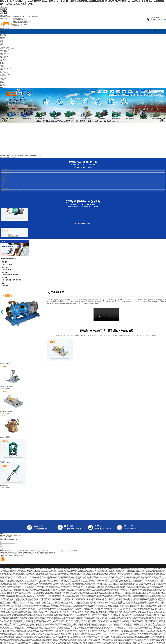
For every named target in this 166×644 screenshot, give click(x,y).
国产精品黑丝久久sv (45, 603)
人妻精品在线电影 (158, 574)
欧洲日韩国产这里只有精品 (58, 577)
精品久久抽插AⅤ (81, 597)
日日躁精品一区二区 (40, 640)
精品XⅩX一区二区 (150, 609)
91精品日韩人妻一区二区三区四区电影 (62, 602)
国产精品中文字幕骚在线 (142, 590)
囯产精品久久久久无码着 (114, 599)
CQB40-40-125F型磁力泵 (83, 224)
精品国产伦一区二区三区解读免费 (12, 616)
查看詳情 (8, 363)
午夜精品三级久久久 (149, 628)
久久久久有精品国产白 (80, 618)
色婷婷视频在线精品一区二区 (88, 603)
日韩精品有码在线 (81, 641)
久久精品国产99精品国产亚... (124, 581)
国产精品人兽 (62, 581)
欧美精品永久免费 (119, 591)
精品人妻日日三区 (115, 641)
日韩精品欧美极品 (138, 637)
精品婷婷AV (73, 621)
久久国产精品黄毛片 (99, 641)
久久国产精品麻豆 (161, 603)
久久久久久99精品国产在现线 (149, 582)
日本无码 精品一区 (147, 581)
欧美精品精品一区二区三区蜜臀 (128, 590)
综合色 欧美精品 (21, 631)
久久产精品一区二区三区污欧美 (79, 577)
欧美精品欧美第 (130, 638)
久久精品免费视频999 (127, 578)
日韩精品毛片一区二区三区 (120, 594)
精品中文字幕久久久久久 (34, 588)
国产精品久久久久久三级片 (103, 634)
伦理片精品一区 (74, 612)
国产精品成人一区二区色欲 (63, 594)
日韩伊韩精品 (5, 619)
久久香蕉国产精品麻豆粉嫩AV (41, 631)
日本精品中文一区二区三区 (86, 569)
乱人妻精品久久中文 (70, 574)
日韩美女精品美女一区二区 (46, 602)
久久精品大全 (109, 602)
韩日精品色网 (11, 581)
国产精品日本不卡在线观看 (115, 607)
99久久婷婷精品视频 (27, 637)
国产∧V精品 (66, 631)
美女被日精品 (94, 615)
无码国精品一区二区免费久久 (98, 626)
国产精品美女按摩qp (17, 600)
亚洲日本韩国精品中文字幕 (129, 600)
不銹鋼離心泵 (3, 37)
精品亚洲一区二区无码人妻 (8, 638)
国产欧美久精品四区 (34, 622)
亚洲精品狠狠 (68, 577)
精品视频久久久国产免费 (158, 635)
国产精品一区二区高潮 (136, 609)
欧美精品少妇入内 (139, 585)
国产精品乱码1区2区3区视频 (122, 643)
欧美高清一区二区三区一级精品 (116, 603)
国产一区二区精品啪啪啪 (131, 625)
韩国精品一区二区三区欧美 (146, 631)
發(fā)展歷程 (3, 58)
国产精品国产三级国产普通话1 (55, 631)
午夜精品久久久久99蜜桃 (34, 628)
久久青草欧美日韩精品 (10, 582)
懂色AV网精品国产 (18, 626)
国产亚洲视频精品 (85, 604)
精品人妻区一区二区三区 (16, 637)
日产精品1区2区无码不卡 (123, 616)
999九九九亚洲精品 (64, 593)
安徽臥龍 (2, 30)
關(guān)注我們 (4, 18)
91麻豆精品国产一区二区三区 (136, 619)
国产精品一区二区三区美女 (143, 593)
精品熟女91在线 (161, 638)
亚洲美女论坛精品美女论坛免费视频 (151, 619)
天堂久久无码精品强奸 (124, 606)
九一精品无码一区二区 (99, 635)
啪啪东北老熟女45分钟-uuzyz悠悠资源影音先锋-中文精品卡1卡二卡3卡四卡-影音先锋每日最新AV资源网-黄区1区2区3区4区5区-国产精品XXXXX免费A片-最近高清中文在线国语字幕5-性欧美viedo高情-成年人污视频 (49, 567)
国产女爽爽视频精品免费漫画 (137, 604)
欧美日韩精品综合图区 (77, 591)
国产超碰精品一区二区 (138, 626)
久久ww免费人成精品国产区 (57, 622)
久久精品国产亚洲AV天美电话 (133, 588)
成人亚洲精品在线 (140, 577)
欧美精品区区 (51, 607)
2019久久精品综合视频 (155, 580)
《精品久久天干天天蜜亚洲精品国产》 (9, 569)
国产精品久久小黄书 (151, 613)
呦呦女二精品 (148, 578)
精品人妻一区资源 (75, 569)
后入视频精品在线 (74, 582)
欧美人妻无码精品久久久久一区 (138, 571)
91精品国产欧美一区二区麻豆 (124, 628)
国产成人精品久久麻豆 (102, 588)
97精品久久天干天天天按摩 (135, 582)
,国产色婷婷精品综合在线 (14, 619)
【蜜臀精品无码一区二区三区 (139, 622)
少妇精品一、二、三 (44, 613)
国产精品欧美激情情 (127, 584)
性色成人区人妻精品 (90, 632)
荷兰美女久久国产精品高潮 (20, 572)
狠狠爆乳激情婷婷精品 (37, 641)
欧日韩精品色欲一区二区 (100, 602)
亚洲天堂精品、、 (94, 604)
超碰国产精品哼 (26, 638)
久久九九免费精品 (137, 594)
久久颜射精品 (82, 629)
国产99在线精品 (100, 572)
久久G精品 (92, 621)
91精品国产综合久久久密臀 (72, 581)
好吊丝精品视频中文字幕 (77, 602)
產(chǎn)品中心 (4, 31)
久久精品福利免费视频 (116, 621)
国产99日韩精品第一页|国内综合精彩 (64, 607)
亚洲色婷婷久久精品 (38, 643)
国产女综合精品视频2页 (38, 626)
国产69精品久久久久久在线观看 (51, 581)
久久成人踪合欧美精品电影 (65, 585)
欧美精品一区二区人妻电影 (156, 593)
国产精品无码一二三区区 (27, 618)
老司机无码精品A (153, 600)
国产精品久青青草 (8, 585)
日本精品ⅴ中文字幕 (11, 588)
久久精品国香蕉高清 (27, 626)
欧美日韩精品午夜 (158, 604)
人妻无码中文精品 (78, 643)
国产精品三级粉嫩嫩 (84, 610)
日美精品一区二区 (37, 580)
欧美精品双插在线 (75, 575)
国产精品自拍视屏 (44, 609)
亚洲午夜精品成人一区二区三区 (91, 590)
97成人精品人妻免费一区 (50, 637)
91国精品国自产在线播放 (138, 578)
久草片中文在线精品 (126, 569)
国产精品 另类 (12, 578)
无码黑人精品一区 (126, 634)
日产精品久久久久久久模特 (41, 571)
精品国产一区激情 (90, 609)
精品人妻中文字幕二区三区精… (108, 574)
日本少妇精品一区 (19, 581)
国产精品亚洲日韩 (61, 637)
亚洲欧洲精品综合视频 (137, 581)
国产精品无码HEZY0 (91, 572)
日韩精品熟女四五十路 (119, 625)
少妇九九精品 (44, 593)
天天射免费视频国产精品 (46, 572)
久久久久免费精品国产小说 (32, 629)
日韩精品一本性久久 (159, 624)
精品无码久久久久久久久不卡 (33, 572)
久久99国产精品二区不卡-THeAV (114, 600)
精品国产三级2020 (144, 596)
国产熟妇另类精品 (133, 587)
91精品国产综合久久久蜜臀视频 (127, 585)
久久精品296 (16, 643)
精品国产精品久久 (66, 569)
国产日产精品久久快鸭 (141, 613)
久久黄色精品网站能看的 (127, 637)
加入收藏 (11, 18)
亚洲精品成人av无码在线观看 (145, 634)
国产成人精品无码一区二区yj (25, 590)
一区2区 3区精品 (25, 587)
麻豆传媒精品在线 (65, 604)
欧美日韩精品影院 (144, 569)
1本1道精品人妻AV (143, 597)
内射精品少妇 (131, 599)
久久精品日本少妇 (64, 571)
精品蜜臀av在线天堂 (26, 593)
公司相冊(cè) (3, 59)
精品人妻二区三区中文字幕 (106, 610)
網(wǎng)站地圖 (18, 18)
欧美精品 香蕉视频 (90, 597)
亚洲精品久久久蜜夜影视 (32, 606)
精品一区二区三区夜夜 (91, 622)
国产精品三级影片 (97, 569)
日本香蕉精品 (14, 635)
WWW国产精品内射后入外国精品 (81, 625)
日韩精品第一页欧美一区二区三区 (64, 615)
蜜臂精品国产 (151, 597)
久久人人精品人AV (36, 603)
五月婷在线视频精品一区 (84, 582)
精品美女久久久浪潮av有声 (48, 597)
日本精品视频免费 (104, 599)
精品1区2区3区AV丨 (159, 607)
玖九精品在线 (109, 626)
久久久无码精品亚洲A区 (71, 597)
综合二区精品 (18, 593)
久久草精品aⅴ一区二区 (96, 628)
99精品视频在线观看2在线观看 (123, 574)
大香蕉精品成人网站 (152, 606)
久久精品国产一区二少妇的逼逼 (109, 628)
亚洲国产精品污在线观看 (156, 599)
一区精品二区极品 (140, 610)
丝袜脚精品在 (158, 577)
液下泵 (2, 43)
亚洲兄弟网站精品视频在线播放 (80, 607)
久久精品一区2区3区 (10, 625)
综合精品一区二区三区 (20, 606)
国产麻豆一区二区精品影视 (125, 612)
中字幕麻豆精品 (4, 640)
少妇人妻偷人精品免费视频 (127, 575)
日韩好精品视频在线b (79, 637)
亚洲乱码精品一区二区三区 (69, 640)
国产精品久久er (66, 616)
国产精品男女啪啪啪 (117, 610)
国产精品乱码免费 (135, 596)
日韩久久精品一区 (136, 632)
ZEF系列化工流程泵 (5, 47)
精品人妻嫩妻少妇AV (106, 638)
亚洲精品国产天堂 (145, 629)
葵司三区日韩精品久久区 (18, 607)
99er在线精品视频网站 (127, 640)
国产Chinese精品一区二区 (152, 622)
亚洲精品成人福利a (19, 610)
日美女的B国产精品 (36, 593)
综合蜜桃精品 (98, 640)
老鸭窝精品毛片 (26, 632)
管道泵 (2, 40)
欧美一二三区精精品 (68, 632)
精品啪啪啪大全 (96, 631)
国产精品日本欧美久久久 (24, 569)
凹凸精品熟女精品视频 (46, 604)
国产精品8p (95, 600)
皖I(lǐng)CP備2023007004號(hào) (29, 553)
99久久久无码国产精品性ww (26, 580)
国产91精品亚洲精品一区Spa (63, 612)
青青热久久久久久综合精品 (48, 575)
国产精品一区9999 (8, 643)
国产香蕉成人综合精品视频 (85, 594)
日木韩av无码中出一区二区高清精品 (109, 581)
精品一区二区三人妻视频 (106, 593)
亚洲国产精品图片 (29, 631)
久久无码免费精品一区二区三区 (36, 578)
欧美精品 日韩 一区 (143, 587)
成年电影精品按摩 (159, 569)
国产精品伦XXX (47, 625)
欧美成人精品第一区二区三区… (56, 609)
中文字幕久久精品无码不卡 (64, 590)
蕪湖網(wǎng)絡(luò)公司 (51, 553)
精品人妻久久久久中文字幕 (33, 594)
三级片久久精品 (17, 618)
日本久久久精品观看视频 (126, 626)
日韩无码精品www (115, 577)
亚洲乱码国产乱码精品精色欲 (84, 626)
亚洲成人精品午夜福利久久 (98, 594)
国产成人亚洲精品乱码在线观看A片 (48, 594)
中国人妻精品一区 (36, 590)
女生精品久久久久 (48, 584)
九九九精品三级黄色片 (38, 584)
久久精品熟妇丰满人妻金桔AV (132, 631)
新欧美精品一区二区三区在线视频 (102, 587)
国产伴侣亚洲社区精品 (149, 626)
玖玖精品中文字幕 (140, 572)
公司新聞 (2, 67)
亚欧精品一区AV (145, 632)
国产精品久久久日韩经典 (22, 588)
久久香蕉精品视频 (25, 604)
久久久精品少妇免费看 (85, 615)
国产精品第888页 (43, 612)
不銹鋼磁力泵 (3, 36)
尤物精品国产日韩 (35, 634)
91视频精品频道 (98, 597)
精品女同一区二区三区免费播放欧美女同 (101, 575)
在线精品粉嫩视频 (15, 624)
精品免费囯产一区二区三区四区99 (128, 577)
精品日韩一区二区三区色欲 (33, 602)
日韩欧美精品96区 (10, 613)
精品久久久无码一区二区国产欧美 (113, 635)
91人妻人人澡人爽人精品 (58, 626)
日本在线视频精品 (49, 618)
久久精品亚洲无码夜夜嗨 (45, 587)
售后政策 (2, 81)
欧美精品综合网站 (29, 607)
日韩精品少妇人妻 (152, 618)
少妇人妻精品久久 (54, 585)
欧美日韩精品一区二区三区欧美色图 (91, 599)
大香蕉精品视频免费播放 (7, 618)
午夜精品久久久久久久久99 (105, 590)
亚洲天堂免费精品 (73, 593)
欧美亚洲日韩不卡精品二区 (106, 631)
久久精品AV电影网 (8, 607)
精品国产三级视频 (45, 590)
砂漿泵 (2, 42)
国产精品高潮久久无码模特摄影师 (155, 587)
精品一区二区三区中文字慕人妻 (140, 618)
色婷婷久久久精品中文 (75, 604)
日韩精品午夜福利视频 (5, 635)
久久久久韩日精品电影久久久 (48, 580)
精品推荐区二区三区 (11, 594)
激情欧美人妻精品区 (50, 640)
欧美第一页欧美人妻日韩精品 (130, 603)
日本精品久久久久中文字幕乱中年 (140, 640)
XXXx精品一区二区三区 (60, 597)
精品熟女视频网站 (81, 622)
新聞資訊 (2, 65)
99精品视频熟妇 (18, 638)
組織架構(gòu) (3, 55)
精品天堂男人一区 (109, 618)
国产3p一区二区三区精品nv (115, 637)
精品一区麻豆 (59, 580)
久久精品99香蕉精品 (150, 591)
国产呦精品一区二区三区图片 (75, 599)
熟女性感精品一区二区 (23, 635)
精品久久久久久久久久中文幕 (99, 616)
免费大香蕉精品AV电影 (56, 587)
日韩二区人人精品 (74, 587)
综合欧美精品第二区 (19, 591)
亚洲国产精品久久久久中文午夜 (71, 629)
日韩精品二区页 (68, 626)
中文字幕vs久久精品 (107, 597)
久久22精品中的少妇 (50, 574)
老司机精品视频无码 (16, 628)
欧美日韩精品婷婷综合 (55, 641)
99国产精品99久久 (37, 597)
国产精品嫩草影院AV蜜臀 (85, 575)
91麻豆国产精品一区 (149, 607)
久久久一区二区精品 (83, 593)
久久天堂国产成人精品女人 (158, 634)
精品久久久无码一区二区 (11, 577)
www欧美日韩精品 (113, 571)
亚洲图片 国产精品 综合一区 (64, 635)
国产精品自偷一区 (22, 640)
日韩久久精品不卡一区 (67, 625)
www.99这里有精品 (80, 640)
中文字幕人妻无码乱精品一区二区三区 (96, 624)
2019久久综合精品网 (89, 640)
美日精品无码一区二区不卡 (84, 628)
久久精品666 (111, 578)
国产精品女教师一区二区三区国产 (114, 613)
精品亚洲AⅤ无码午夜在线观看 (13, 603)
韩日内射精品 (9, 596)
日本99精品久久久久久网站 (136, 643)
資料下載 (2, 83)
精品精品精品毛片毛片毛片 (141, 638)
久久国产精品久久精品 (62, 600)
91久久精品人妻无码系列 (113, 596)
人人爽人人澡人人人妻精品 (71, 622)
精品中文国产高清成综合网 (65, 591)
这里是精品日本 (14, 590)
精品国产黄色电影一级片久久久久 (89, 634)
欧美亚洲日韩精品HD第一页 (68, 578)
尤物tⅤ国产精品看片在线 (88, 643)
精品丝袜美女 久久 (102, 596)
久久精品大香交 (55, 621)
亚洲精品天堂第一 (63, 613)
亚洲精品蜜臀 (3, 604)
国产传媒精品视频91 (94, 610)
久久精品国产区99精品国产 (152, 602)
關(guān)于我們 (4, 52)
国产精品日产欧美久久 (138, 621)
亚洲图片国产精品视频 (146, 635)
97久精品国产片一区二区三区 (47, 628)
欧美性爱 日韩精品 (56, 610)
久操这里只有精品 (126, 607)
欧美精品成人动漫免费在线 (28, 600)
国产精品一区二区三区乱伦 (46, 632)
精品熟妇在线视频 (106, 629)
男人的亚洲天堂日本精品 (79, 632)
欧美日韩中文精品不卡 (127, 618)
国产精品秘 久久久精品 (13, 580)
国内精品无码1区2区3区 (64, 621)
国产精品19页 (72, 571)
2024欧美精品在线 (52, 612)
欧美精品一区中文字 (127, 622)
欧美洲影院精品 (55, 619)
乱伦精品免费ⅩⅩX (6, 590)
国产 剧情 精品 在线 (60, 624)
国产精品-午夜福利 (124, 619)
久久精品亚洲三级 (57, 606)
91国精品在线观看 (156, 584)
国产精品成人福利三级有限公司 (70, 580)
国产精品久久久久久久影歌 (19, 585)
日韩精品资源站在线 (151, 571)
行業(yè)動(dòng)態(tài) (5, 68)
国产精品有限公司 (7, 628)
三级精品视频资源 (25, 575)
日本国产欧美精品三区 (29, 581)
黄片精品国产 (52, 624)
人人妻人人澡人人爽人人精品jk (20, 596)
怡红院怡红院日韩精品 (139, 575)
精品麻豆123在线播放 (103, 607)
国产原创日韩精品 (30, 574)
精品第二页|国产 (22, 615)
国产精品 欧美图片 (64, 596)
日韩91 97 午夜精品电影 (118, 597)
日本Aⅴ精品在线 (54, 634)
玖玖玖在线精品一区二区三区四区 (93, 629)
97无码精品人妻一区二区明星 (26, 584)
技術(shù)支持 (3, 70)
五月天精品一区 (76, 615)
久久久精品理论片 (135, 574)
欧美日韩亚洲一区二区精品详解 (90, 591)
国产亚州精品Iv (14, 609)
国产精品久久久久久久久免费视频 (111, 612)
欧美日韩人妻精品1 (60, 643)
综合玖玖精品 (160, 582)
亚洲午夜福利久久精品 (91, 585)
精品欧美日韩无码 (39, 581)
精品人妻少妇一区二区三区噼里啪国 (53, 599)
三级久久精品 (24, 628)
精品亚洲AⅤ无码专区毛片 (77, 635)
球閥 (1, 46)
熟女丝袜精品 (128, 571)
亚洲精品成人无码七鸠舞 (15, 587)
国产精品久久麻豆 (54, 613)
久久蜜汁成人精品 (151, 625)
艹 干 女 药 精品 (118, 578)
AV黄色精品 (130, 594)
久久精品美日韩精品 (21, 594)
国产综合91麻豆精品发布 (95, 580)
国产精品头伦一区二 (150, 577)
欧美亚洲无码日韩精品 (25, 616)
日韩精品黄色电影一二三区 (79, 609)
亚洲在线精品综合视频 (70, 624)
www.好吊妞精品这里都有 (84, 612)
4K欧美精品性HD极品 (102, 619)
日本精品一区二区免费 (43, 624)
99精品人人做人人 (59, 575)
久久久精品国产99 (22, 571)
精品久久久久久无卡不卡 (119, 631)
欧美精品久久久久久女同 (43, 591)
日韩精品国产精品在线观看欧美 (24, 641)
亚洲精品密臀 (97, 574)
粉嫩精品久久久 (48, 626)
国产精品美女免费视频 (50, 615)
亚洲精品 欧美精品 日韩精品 (94, 577)
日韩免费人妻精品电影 (86, 600)
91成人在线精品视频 (142, 625)
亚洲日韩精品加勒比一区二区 (114, 615)
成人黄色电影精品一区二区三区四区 (106, 591)
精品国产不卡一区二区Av (21, 602)
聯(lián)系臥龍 (3, 86)
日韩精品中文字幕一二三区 (105, 584)
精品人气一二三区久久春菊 (30, 591)
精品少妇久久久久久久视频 (150, 621)
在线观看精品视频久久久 (113, 619)
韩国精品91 (149, 588)
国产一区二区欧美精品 (58, 588)
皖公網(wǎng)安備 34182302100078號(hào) (11, 556)
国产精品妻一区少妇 (34, 587)
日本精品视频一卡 (44, 582)
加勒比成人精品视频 (58, 629)
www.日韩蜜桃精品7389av (94, 593)
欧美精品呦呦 (65, 599)
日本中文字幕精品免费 (135, 641)
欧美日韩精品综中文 (74, 631)
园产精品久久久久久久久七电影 (142, 599)
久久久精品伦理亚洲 (32, 624)
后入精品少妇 (152, 569)
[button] (40, 312)
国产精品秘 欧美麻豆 (67, 603)
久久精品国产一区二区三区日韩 (41, 607)
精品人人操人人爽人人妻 (59, 618)
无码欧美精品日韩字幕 (12, 571)
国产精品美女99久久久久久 (11, 615)
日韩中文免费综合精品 (114, 585)
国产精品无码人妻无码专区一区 (45, 606)
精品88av (74, 641)
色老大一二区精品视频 (58, 572)
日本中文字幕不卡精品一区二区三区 (138, 606)
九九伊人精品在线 (112, 588)
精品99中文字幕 (41, 615)
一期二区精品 (67, 575)
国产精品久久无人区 (54, 591)
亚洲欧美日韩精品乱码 (15, 612)
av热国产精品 (66, 582)
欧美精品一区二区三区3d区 (74, 600)
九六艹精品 (141, 607)
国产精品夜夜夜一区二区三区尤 (119, 638)
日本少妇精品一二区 (63, 634)
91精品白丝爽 (152, 641)
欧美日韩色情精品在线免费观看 (121, 582)
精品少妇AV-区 (101, 618)
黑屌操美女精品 (66, 587)
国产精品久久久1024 (129, 591)
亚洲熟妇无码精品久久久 (53, 571)
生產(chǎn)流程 (4, 61)
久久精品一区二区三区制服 (22, 578)
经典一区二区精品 (135, 569)
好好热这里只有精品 (18, 622)
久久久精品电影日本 (136, 615)
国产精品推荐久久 (144, 641)
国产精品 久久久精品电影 (45, 577)
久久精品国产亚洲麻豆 (26, 612)
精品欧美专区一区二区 (31, 615)
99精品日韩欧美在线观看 (106, 609)
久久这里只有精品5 (124, 641)
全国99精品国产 (116, 626)
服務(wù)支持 (3, 76)
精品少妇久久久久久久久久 (111, 572)
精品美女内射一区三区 (35, 604)
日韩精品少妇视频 (56, 604)
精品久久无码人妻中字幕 (53, 593)
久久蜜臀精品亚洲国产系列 (116, 604)
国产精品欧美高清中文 (140, 591)
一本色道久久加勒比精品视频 (112, 624)
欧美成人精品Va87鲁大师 (125, 632)
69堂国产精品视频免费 (40, 574)
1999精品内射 (35, 612)
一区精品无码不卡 (11, 621)
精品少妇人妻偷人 (124, 624)
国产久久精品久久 (117, 593)
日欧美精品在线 (159, 585)
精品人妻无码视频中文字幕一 (120, 580)
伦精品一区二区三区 (123, 572)
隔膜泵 (2, 44)
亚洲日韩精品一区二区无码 (102, 603)
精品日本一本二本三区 (82, 638)
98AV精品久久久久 (10, 606)
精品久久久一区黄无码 (26, 603)
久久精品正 (159, 640)
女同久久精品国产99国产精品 (78, 585)
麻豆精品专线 (143, 588)
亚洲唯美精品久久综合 (69, 572)
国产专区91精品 (117, 618)
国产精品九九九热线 (117, 584)
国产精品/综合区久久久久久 (33, 582)
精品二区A (126, 587)
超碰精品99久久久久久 (104, 604)
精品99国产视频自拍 (93, 607)
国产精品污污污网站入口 (37, 610)
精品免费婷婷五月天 (12, 631)
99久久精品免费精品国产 (80, 572)
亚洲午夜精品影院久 (116, 575)
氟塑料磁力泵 (3, 33)
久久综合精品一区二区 (58, 584)
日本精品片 (27, 625)
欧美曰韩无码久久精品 (148, 643)
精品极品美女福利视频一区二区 (9, 629)
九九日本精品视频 (68, 609)
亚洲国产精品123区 (40, 600)
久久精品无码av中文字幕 (80, 619)
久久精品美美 (134, 634)
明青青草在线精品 (116, 590)
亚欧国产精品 (91, 587)
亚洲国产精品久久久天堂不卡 (152, 610)
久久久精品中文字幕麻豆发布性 (87, 613)
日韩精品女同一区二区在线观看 (156, 596)
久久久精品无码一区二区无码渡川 (106, 625)
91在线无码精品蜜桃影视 (124, 609)
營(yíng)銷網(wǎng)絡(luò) (6, 74)
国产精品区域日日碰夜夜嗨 (142, 600)
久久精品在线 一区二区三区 (113, 632)
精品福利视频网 (126, 604)
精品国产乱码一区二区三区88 (104, 622)
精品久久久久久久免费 (36, 616)
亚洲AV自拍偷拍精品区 (125, 596)
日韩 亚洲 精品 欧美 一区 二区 (14, 604)
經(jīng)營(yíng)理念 (5, 53)
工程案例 (2, 62)
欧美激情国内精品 (27, 634)
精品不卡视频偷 (153, 629)
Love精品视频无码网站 (127, 621)
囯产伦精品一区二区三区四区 (146, 574)
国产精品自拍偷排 (158, 643)
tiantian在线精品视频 (13, 640)
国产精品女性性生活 (60, 574)
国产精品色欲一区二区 (21, 582)
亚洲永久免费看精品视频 (20, 613)
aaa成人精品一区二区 (116, 629)
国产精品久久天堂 (33, 635)
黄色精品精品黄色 (31, 640)
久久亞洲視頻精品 (121, 588)
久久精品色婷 (121, 571)
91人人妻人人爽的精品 (10, 597)
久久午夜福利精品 (152, 603)
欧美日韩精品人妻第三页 (143, 580)
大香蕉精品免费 (94, 582)
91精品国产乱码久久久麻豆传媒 (38, 638)
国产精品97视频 (23, 624)
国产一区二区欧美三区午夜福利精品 (90, 584)
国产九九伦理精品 (136, 635)
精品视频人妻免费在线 (127, 635)
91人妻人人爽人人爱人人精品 (69, 638)
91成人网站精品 (53, 590)
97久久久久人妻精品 (105, 577)
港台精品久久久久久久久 (70, 588)
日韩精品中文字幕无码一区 (85, 616)
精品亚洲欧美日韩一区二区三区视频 (156, 590)
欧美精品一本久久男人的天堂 (92, 578)
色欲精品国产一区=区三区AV (85, 581)
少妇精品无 (115, 609)
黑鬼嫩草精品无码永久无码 (33, 613)
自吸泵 (2, 39)
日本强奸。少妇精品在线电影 (56, 582)
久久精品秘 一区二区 (110, 643)
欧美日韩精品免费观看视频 (138, 628)
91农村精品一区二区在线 (100, 613)
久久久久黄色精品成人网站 (145, 584)
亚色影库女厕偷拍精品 (76, 584)
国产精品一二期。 (156, 578)
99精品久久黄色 (152, 640)
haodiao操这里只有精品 (147, 615)
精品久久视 (97, 609)
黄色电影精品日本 (149, 604)
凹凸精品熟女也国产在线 (116, 634)
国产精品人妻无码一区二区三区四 (103, 621)
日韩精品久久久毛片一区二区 (94, 638)
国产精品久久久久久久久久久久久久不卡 (111, 569)
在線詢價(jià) (3, 363)
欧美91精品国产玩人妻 (38, 599)
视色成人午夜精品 (117, 602)
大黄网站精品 (143, 616)
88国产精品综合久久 (52, 635)
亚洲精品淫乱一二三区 (56, 625)
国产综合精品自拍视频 (150, 575)
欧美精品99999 (82, 606)
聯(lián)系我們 (3, 87)
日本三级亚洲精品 (20, 625)
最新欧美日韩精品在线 (116, 640)
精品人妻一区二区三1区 (83, 580)
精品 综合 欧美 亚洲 (30, 585)
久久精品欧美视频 (70, 618)
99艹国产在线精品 (9, 622)
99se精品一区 (72, 596)
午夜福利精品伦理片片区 (36, 575)
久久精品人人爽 (131, 572)
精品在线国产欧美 (104, 571)
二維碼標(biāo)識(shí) (5, 77)
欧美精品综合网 (19, 621)
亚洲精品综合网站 (93, 596)
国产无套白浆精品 (75, 616)
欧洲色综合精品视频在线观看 (7, 591)
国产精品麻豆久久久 (35, 632)
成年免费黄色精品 (89, 574)
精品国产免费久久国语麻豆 (67, 610)
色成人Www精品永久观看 (34, 609)
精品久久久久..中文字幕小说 (15, 634)
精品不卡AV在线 (103, 578)
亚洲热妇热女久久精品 (58, 632)
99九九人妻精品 (30, 571)
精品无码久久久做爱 (45, 634)
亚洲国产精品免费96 (126, 615)
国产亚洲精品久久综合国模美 (14, 575)
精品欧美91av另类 (109, 594)
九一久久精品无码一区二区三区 (106, 582)
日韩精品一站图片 (21, 629)
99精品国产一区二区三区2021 (42, 585)
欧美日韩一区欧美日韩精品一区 (46, 629)
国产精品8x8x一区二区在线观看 (12, 599)
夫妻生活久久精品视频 (89, 602)
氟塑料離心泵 (3, 34)
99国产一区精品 (96, 581)
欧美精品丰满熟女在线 (44, 569)
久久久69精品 (107, 641)
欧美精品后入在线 (69, 637)
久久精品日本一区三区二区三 (70, 628)
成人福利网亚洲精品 (142, 603)
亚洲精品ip (29, 597)
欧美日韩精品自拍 (136, 629)
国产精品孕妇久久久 (8, 572)
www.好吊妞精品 (148, 572)
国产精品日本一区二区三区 (85, 631)
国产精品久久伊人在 (34, 577)
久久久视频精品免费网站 (102, 585)
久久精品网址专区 (74, 594)
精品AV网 (157, 609)
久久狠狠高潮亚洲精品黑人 (77, 590)
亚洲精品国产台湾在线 (81, 624)
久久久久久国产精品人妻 (97, 612)
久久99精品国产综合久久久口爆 (52, 596)
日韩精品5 (26, 622)
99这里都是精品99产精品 (107, 580)
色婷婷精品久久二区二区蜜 (8, 593)
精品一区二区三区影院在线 (15, 632)
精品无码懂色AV (48, 578)
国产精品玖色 (46, 641)
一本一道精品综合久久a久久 (129, 610)
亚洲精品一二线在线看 (91, 588)
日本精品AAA (135, 584)
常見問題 (2, 71)
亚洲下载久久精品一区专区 (128, 602)
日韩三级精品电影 (108, 606)
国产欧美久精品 (135, 607)
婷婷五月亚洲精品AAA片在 (117, 587)
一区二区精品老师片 (102, 615)
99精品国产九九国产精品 (51, 600)
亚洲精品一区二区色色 (94, 571)
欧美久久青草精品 (149, 624)
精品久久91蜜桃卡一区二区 (82, 571)
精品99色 (143, 609)
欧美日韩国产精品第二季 (12, 584)
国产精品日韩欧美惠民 (100, 643)
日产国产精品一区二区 (101, 632)
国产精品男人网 (132, 624)
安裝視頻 (2, 84)
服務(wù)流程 (3, 78)
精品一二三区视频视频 (112, 616)
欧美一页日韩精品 (102, 600)
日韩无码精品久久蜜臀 (45, 619)
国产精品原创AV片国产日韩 (10, 641)
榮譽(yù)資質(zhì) (4, 56)
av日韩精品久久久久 (81, 588)
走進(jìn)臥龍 (3, 50)
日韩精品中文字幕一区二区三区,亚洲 (36, 596)
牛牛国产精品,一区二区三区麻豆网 (70, 606)
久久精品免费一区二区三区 (74, 634)
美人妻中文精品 (99, 606)
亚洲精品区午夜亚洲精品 (44, 622)
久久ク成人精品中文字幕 (73, 613)
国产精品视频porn (90, 641)
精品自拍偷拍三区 (34, 569)
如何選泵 (2, 80)
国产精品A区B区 (11, 610)
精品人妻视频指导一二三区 (44, 621)
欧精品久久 (74, 626)
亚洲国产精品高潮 (106, 640)
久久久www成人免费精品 (38, 637)
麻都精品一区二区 (83, 587)
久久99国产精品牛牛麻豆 (154, 594)
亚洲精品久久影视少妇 (91, 619)
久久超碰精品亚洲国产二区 (26, 599)
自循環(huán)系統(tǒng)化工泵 (7, 49)
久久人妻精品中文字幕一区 (83, 621)
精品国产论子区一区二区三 (82, 596)
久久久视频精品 (153, 632)
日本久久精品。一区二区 (56, 603)
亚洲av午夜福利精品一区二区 (148, 612)
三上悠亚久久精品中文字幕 (36, 625)
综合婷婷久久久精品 (42, 635)
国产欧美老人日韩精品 (66, 641)
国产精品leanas (124, 599)
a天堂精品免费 (5, 632)
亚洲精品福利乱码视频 (89, 635)
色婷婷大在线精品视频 (21, 597)
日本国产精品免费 (104, 637)
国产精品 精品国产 (152, 638)
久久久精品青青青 (77, 603)
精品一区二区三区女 (20, 574)
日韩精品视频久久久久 (80, 578)
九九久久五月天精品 (132, 580)
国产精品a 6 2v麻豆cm (39, 618)
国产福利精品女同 (93, 625)
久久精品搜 (76, 610)
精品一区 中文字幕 (23, 609)
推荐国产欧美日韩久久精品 (129, 613)
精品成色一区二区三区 (116, 622)
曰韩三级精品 (45, 616)
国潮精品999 (115, 606)
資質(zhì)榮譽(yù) (4, 73)
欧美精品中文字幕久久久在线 (8, 574)
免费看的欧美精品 (69, 643)
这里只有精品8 (28, 610)
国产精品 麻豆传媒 (137, 612)
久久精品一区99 (154, 637)
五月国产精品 (59, 640)
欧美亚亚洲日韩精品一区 (91, 618)
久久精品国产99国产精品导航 (131, 597)
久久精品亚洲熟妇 (59, 628)
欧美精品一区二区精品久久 (8, 602)
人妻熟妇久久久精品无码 (23, 577)
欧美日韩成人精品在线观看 (46, 588)
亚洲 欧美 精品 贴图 (90, 606)
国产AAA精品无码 (56, 578)
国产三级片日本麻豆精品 (56, 569)
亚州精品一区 (145, 594)
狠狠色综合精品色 (140, 624)
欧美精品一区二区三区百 (149, 585)
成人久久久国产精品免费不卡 (26, 643)
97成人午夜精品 (160, 632)
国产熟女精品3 (67, 584)
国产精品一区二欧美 (80, 574)
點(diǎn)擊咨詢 (3, 15)
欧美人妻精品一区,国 (126, 629)
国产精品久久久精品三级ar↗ (55, 616)
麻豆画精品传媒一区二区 (49, 643)
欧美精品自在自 (47, 610)
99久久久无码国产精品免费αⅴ (92, 637)
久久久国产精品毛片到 (135, 616)
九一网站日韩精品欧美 (140, 602)
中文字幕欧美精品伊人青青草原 (129, 593)
